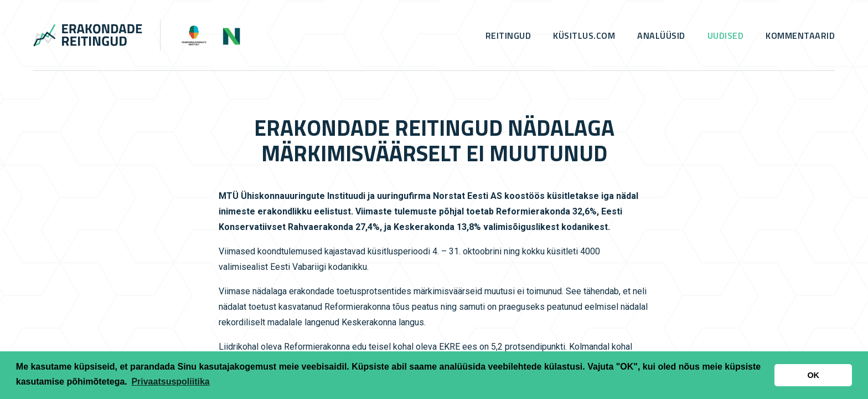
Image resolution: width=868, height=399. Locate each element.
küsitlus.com (584, 35)
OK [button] (813, 375)
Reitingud (508, 35)
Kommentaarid (800, 35)
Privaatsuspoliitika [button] (170, 382)
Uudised (726, 35)
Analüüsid (661, 35)
